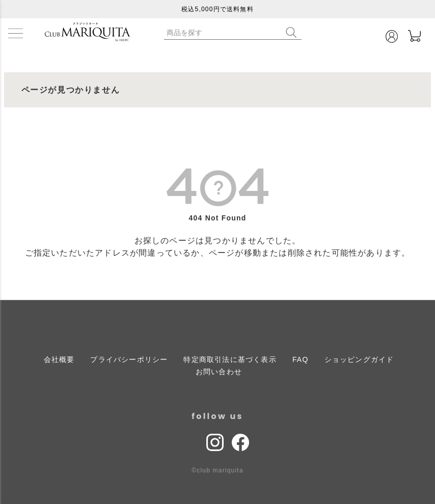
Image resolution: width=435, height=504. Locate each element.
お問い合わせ (219, 372)
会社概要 (59, 359)
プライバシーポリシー (129, 359)
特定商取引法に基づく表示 (230, 359)
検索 (293, 32)
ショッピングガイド (359, 359)
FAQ (301, 359)
